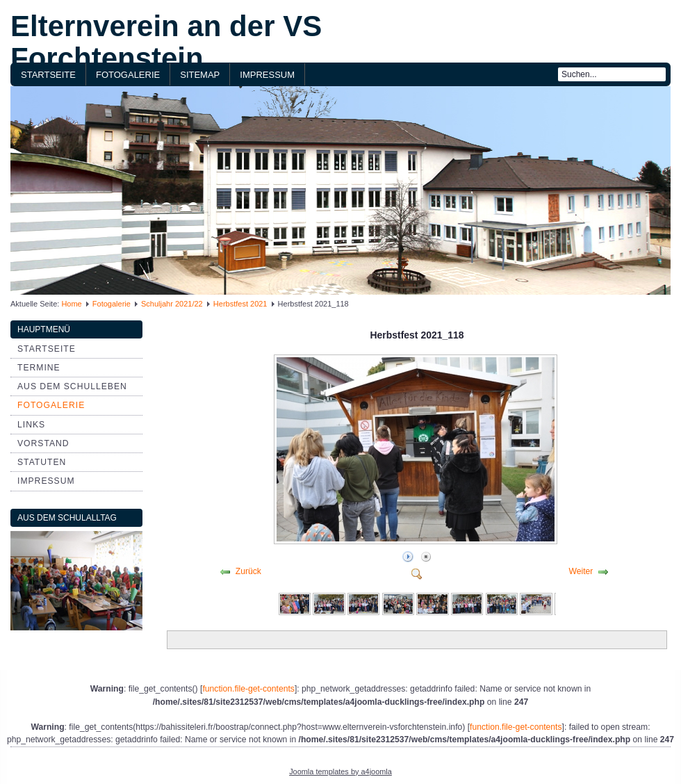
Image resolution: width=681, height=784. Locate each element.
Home (71, 304)
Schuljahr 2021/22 (172, 304)
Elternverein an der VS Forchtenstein (166, 42)
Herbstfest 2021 (240, 304)
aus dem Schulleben (72, 386)
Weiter (581, 571)
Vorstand (43, 443)
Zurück (248, 571)
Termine (39, 368)
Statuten (42, 462)
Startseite (48, 75)
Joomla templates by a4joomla (340, 771)
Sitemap (200, 75)
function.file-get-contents (248, 689)
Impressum (267, 75)
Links (31, 425)
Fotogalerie (128, 75)
